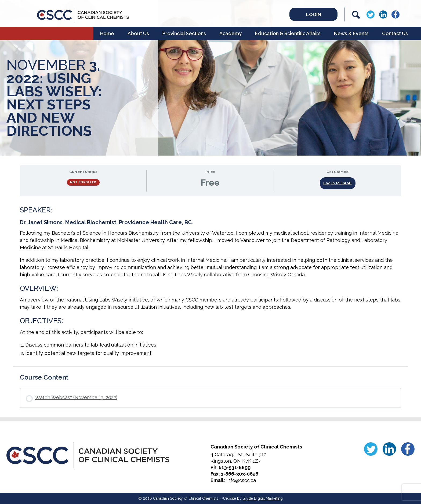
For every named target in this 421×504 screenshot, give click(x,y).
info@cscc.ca (241, 480)
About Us (138, 33)
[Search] (356, 15)
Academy (231, 33)
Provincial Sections (184, 33)
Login (312, 14)
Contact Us (395, 33)
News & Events (351, 33)
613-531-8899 (235, 467)
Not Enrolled (83, 182)
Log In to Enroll (337, 183)
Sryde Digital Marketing (263, 498)
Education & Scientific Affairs (288, 33)
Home (107, 33)
